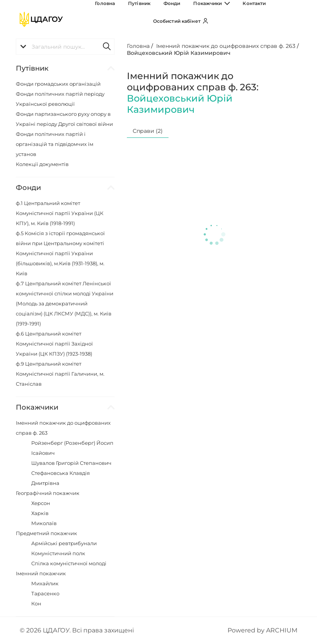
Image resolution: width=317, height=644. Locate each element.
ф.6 (54, 344)
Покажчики (191, 19)
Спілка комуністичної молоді (69, 563)
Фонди (160, 19)
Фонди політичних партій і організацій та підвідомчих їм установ (55, 144)
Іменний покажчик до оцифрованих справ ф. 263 (226, 46)
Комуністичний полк (58, 553)
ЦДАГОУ (56, 630)
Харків (40, 513)
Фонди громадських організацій (58, 84)
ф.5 (60, 253)
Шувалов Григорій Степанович (71, 463)
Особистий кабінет (270, 19)
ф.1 (60, 213)
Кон (36, 603)
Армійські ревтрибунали (64, 543)
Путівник (136, 19)
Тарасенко (45, 593)
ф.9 (60, 374)
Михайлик (45, 583)
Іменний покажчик (41, 573)
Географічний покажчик (48, 493)
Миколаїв (44, 523)
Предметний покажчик (46, 533)
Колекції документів (42, 164)
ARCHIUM (282, 630)
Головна (110, 19)
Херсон (41, 503)
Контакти (226, 19)
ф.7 (65, 303)
